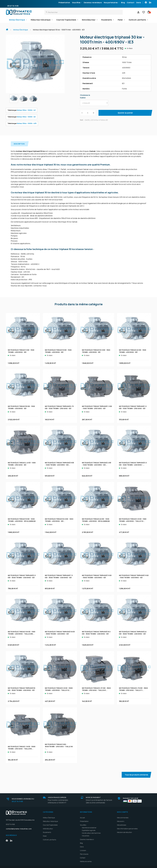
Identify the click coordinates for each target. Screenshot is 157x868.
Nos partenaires (111, 3)
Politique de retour (109, 865)
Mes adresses (122, 822)
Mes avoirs (121, 818)
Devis (139, 3)
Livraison (83, 847)
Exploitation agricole (89, 827)
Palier (120, 20)
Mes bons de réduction (124, 829)
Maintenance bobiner (89, 824)
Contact (131, 3)
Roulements (107, 20)
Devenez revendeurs (93, 3)
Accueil (8, 28)
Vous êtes (76, 3)
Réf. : (82, 120)
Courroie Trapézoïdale (66, 20)
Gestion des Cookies (128, 865)
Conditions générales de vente (33, 865)
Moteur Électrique (17, 20)
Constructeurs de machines (91, 830)
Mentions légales (69, 865)
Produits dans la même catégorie (79, 301)
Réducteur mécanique (41, 20)
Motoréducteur (89, 20)
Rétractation (53, 865)
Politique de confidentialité (89, 865)
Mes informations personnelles (127, 825)
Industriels (86, 832)
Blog (123, 3)
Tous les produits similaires (136, 771)
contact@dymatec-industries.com (19, 825)
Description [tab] (19, 141)
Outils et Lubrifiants (137, 20)
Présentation (64, 3)
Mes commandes (123, 814)
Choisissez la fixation (85, 96)
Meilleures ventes (86, 858)
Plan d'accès (84, 851)
